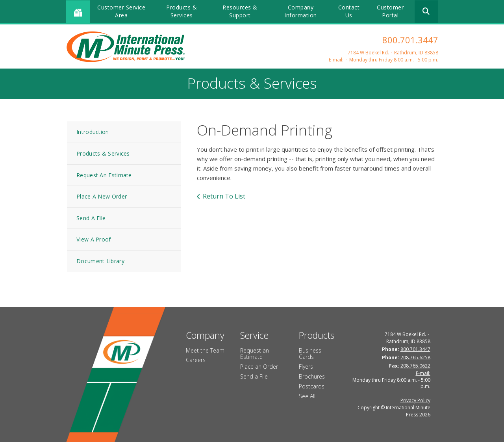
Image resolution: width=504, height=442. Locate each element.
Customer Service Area (121, 11)
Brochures (312, 376)
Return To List (224, 196)
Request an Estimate (255, 354)
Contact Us (349, 11)
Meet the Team (205, 350)
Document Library (100, 261)
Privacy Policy (415, 400)
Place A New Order (102, 196)
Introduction (93, 132)
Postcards (312, 386)
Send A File (91, 218)
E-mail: (336, 60)
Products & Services (182, 11)
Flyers (306, 367)
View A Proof (94, 239)
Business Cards (310, 354)
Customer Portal (390, 11)
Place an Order (259, 367)
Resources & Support (240, 11)
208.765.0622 (415, 366)
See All (307, 396)
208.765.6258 (415, 357)
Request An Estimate (104, 175)
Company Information (301, 11)
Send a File (254, 376)
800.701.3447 (410, 40)
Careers (196, 360)
